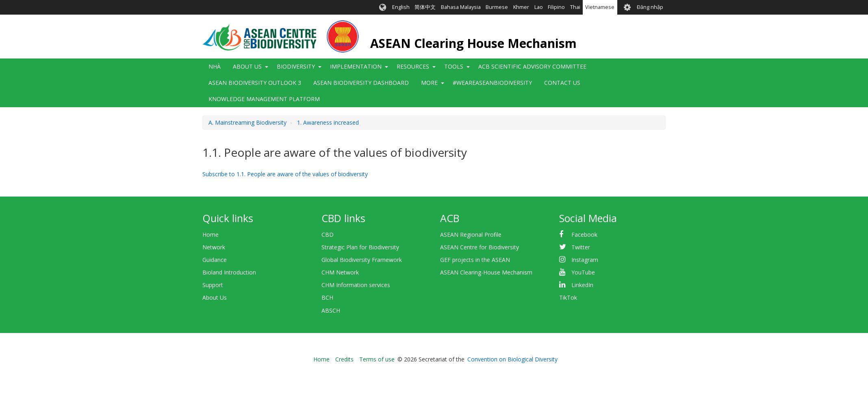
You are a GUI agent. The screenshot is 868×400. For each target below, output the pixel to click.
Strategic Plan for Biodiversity (360, 247)
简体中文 (425, 7)
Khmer (521, 7)
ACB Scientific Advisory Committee (532, 66)
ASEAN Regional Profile (471, 235)
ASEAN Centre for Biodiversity (480, 247)
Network (214, 247)
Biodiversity (296, 66)
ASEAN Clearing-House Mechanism (486, 272)
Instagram (585, 260)
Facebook (584, 235)
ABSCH (331, 310)
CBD (328, 235)
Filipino (556, 7)
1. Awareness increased (328, 122)
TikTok (568, 297)
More (429, 83)
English (401, 7)
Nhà (215, 66)
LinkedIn (582, 285)
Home (210, 235)
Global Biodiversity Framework (362, 260)
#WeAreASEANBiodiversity (492, 83)
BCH (327, 297)
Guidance (215, 260)
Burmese (497, 7)
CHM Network (340, 272)
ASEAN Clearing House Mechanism (473, 43)
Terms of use (377, 359)
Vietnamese (600, 7)
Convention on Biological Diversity (512, 359)
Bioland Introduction (229, 272)
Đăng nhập (650, 7)
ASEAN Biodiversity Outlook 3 (255, 83)
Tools (454, 66)
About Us (247, 66)
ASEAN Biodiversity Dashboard (361, 83)
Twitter (581, 247)
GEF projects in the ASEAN (475, 260)
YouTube (583, 272)
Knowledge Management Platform (264, 99)
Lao (539, 7)
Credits (344, 359)
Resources (413, 66)
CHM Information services (356, 285)
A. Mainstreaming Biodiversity (247, 122)
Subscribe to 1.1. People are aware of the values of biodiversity (285, 174)
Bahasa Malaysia (461, 7)
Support (213, 285)
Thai (575, 7)
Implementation (356, 66)
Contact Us (562, 83)
